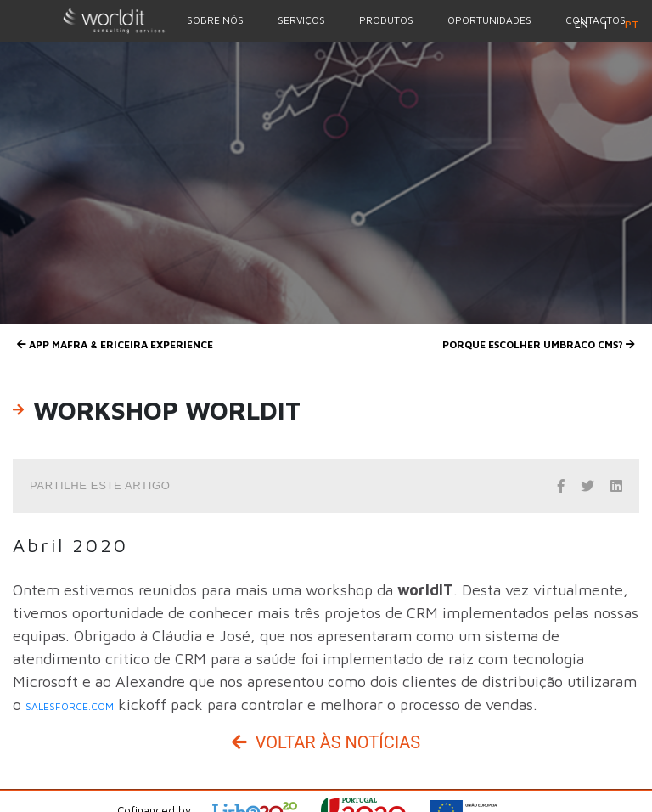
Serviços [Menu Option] (301, 20)
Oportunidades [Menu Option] (489, 20)
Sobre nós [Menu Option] (215, 20)
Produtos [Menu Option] (386, 20)
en (583, 24)
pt (632, 24)
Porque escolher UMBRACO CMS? (539, 344)
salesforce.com (70, 706)
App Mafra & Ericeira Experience (115, 344)
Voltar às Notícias (326, 742)
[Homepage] (85, 20)
